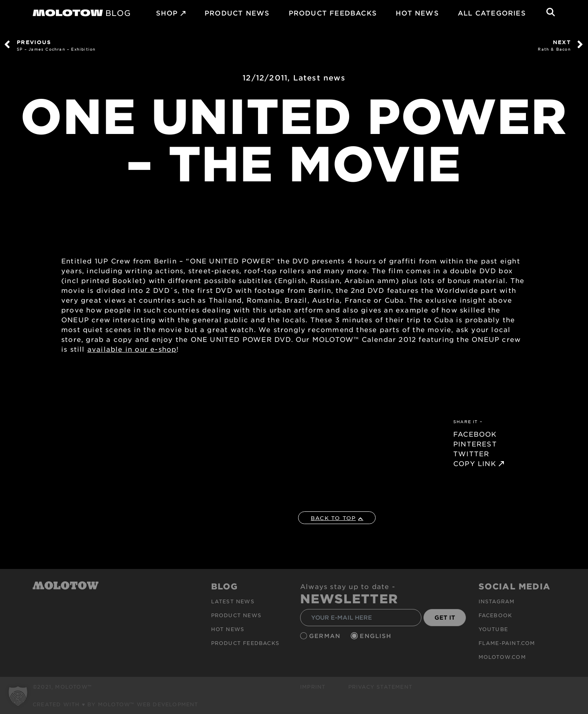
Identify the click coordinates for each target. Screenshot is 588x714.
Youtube (493, 629)
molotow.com (502, 657)
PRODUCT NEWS (237, 13)
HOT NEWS (417, 13)
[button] (18, 696)
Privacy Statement (380, 687)
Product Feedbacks (333, 13)
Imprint (313, 687)
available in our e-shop (132, 349)
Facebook (496, 615)
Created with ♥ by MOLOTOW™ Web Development (116, 704)
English (376, 636)
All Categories (492, 13)
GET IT (445, 617)
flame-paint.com (507, 643)
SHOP (167, 13)
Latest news (319, 78)
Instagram (497, 601)
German (326, 636)
